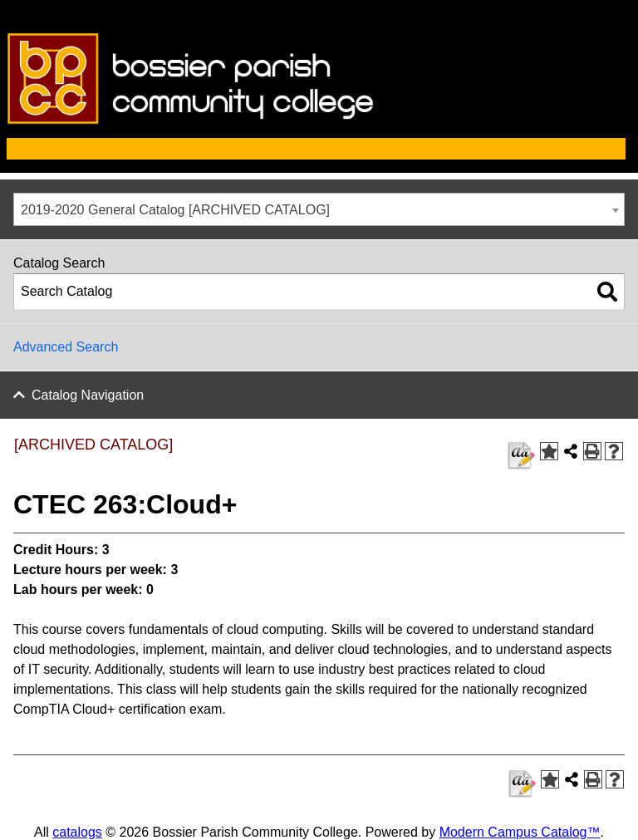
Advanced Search (66, 347)
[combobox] (319, 209)
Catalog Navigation (88, 395)
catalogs (77, 832)
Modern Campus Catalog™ (520, 832)
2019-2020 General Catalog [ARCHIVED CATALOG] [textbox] (175, 210)
